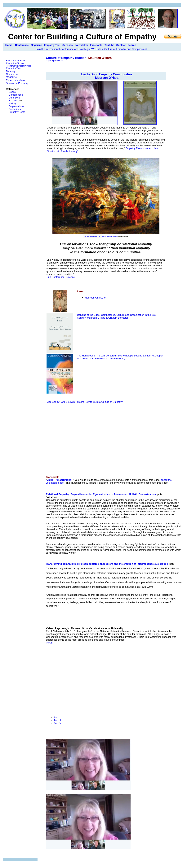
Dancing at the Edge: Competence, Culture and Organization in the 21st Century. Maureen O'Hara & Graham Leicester (117, 316)
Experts (13, 100)
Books (12, 92)
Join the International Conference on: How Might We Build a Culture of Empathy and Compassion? (92, 49)
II (60, 720)
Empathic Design (15, 61)
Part (56, 717)
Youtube (109, 45)
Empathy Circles (15, 63)
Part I (57, 723)
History (12, 103)
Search (132, 45)
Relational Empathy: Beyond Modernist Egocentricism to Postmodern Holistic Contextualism (101, 494)
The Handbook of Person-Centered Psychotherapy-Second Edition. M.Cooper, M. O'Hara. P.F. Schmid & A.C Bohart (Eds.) (120, 357)
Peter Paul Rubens (110, 236)
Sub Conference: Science (61, 277)
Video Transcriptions (59, 480)
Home (9, 45)
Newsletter (82, 45)
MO (96, 298)
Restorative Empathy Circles (19, 66)
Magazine (36, 45)
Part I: (49, 643)
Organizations (16, 106)
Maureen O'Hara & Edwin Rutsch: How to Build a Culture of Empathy (84, 402)
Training (10, 71)
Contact (121, 45)
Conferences (16, 95)
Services (68, 45)
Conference (22, 45)
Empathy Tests (17, 112)
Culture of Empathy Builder (66, 58)
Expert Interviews (16, 80)
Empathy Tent (52, 45)
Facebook (96, 45)
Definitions (14, 98)
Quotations (15, 109)
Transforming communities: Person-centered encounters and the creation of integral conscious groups (107, 564)
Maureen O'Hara (107, 78)
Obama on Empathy (17, 83)
